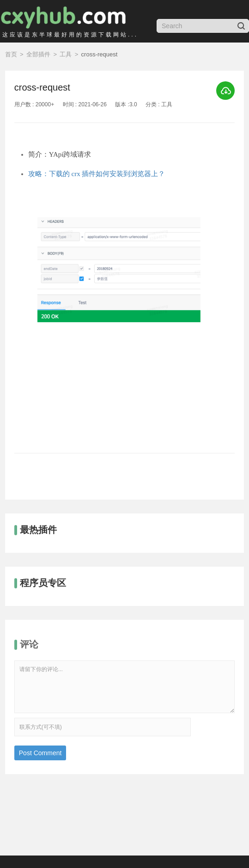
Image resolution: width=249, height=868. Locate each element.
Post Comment (40, 753)
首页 (11, 54)
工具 (66, 54)
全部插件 (38, 54)
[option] (124, 321)
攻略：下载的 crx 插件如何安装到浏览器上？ (97, 174)
